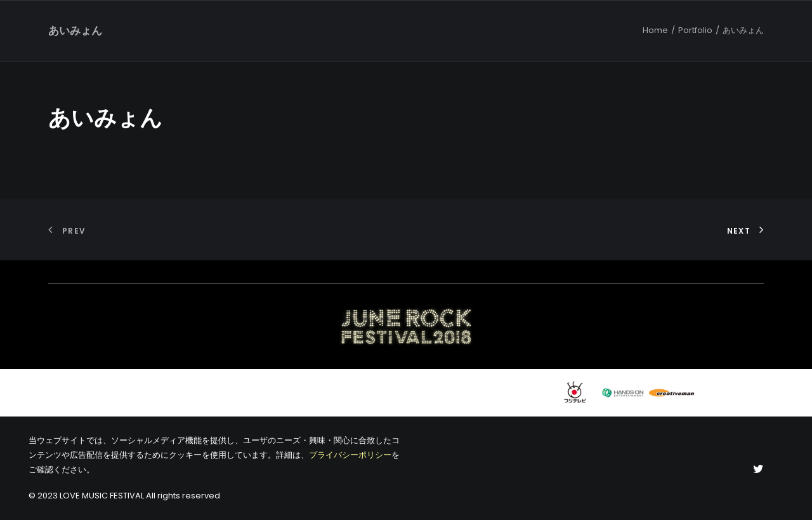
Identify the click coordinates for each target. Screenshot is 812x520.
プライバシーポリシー (350, 455)
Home (655, 30)
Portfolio (695, 30)
